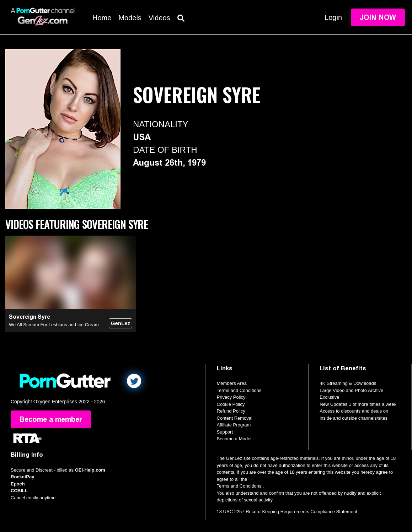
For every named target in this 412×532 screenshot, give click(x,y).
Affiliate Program (234, 425)
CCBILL (19, 491)
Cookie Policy (231, 404)
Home (102, 18)
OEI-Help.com (90, 470)
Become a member (51, 419)
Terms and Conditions (239, 390)
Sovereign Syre (30, 317)
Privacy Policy (231, 397)
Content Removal (235, 418)
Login (333, 17)
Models (130, 18)
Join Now (378, 17)
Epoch (18, 484)
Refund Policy (231, 411)
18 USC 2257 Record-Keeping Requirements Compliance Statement (287, 512)
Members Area (232, 383)
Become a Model (234, 439)
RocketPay (22, 477)
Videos (159, 18)
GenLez (121, 323)
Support (225, 432)
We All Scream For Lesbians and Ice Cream (54, 325)
